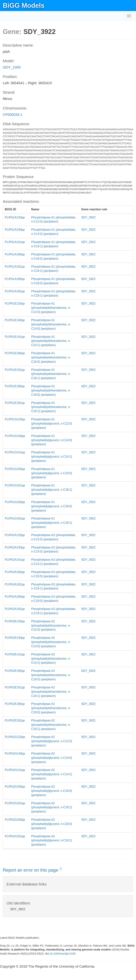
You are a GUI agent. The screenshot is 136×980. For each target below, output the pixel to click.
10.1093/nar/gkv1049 (62, 954)
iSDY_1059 (12, 67)
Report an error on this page (31, 870)
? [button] (61, 869)
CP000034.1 (13, 115)
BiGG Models (24, 5)
